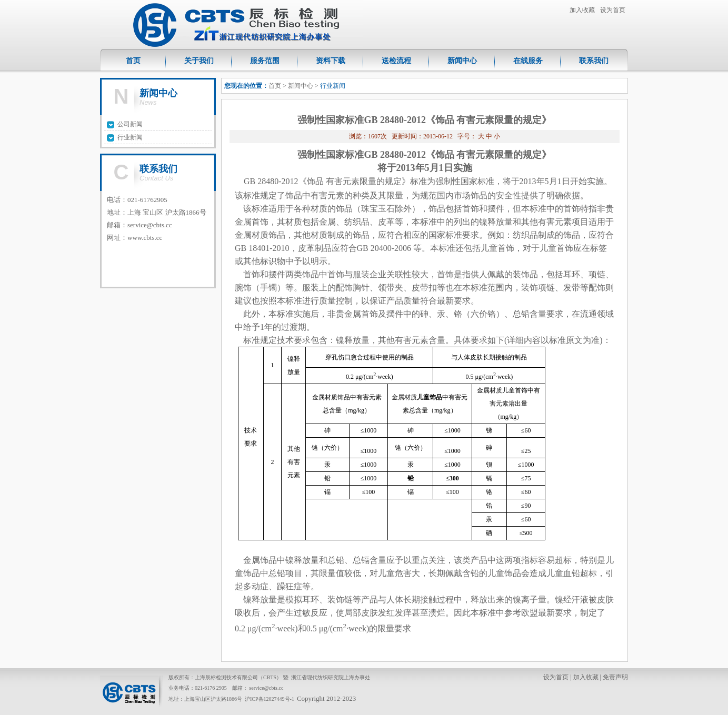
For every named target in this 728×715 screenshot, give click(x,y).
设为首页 (613, 10)
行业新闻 (130, 137)
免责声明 (615, 677)
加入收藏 (582, 10)
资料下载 (331, 61)
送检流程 (396, 61)
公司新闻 (130, 124)
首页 (133, 61)
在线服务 (528, 61)
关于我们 (199, 61)
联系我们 (594, 61)
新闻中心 (462, 61)
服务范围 (265, 61)
